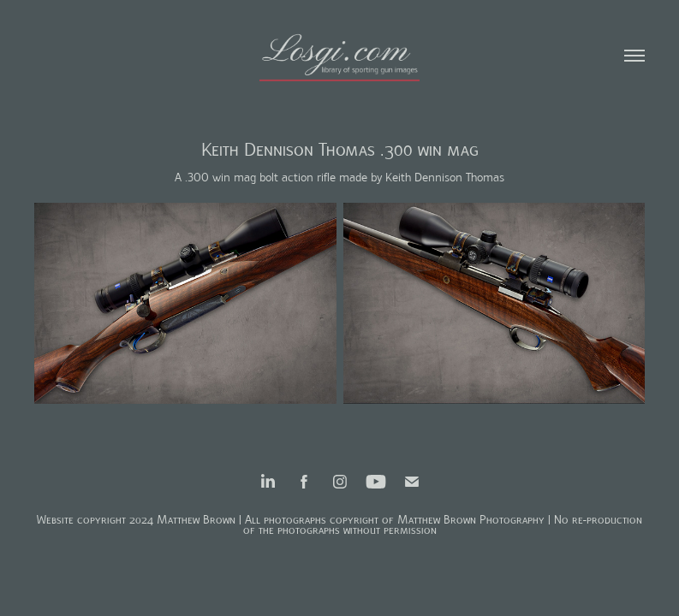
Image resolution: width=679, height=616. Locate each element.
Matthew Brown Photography (471, 520)
